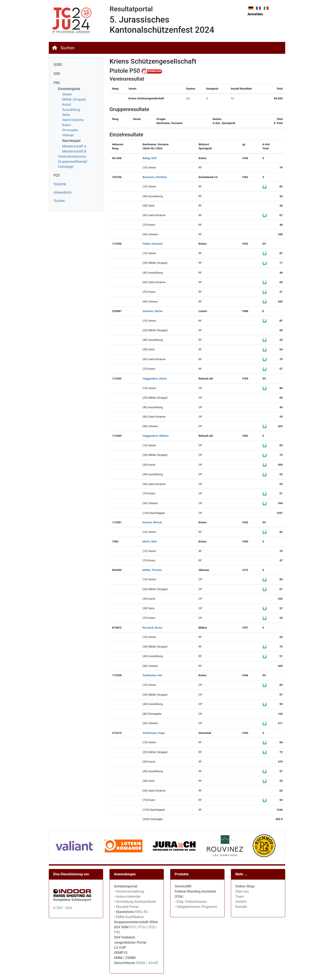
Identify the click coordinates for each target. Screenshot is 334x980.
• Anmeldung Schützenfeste (135, 902)
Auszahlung (71, 110)
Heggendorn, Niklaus (155, 436)
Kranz (67, 125)
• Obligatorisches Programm (196, 907)
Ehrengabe (70, 130)
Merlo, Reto (150, 541)
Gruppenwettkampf (73, 162)
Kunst (67, 105)
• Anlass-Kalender (127, 897)
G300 (58, 65)
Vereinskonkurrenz (72, 156)
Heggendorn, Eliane (155, 379)
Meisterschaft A (74, 146)
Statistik (60, 184)
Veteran (68, 135)
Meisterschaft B (74, 151)
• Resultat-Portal (126, 907)
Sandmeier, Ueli (152, 675)
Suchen (68, 48)
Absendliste (63, 192)
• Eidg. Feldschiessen (191, 902)
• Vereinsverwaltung (129, 891)
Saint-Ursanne (73, 120)
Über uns (242, 891)
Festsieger (66, 167)
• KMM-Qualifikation (129, 917)
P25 (57, 175)
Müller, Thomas (152, 570)
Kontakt (241, 907)
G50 (57, 74)
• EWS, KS (131, 912)
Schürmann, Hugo (154, 733)
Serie (66, 115)
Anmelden (255, 14)
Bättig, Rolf (149, 158)
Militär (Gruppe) (74, 99)
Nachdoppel (71, 141)
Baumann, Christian (155, 177)
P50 (57, 83)
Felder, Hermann (153, 244)
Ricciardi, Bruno (152, 628)
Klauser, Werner (152, 522)
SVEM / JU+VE (147, 963)
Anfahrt (241, 902)
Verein (67, 94)
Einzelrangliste (69, 89)
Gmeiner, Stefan (152, 311)
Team (240, 897)
